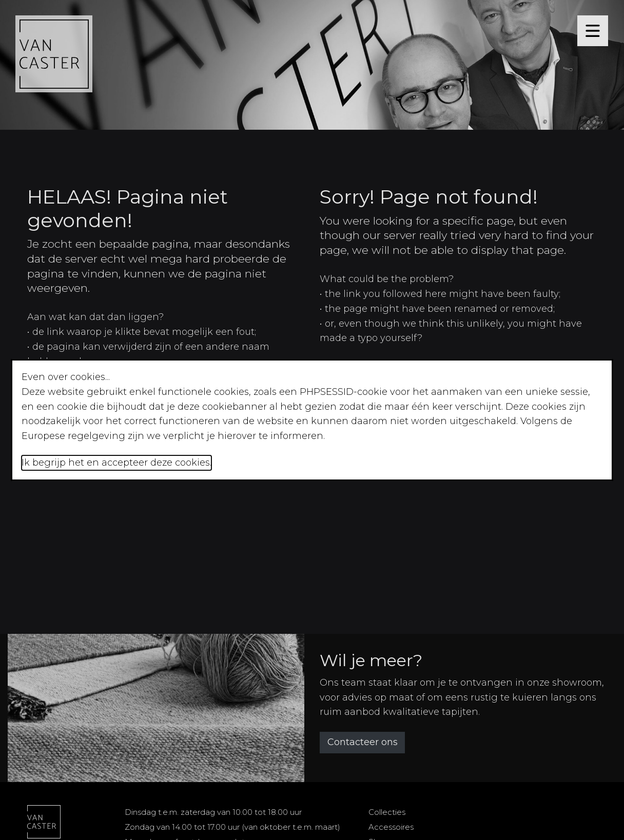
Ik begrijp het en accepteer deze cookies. (116, 463)
